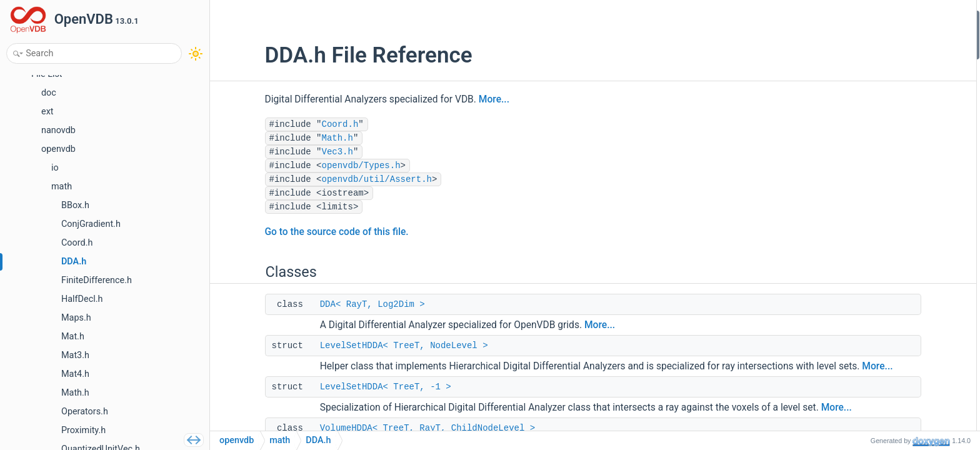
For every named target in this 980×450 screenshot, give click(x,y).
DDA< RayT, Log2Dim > (329, 304)
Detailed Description (872, 219)
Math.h (294, 138)
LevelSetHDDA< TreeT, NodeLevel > (361, 346)
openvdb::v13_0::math (886, 168)
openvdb (860, 135)
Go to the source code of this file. (294, 232)
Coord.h (297, 124)
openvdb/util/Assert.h (334, 179)
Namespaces (859, 118)
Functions (853, 185)
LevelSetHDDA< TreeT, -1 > (342, 401)
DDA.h (318, 440)
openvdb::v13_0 (874, 152)
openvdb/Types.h (318, 166)
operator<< (864, 202)
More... (451, 99)
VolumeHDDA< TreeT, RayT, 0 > (902, 102)
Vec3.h (294, 152)
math (280, 440)
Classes (849, 18)
